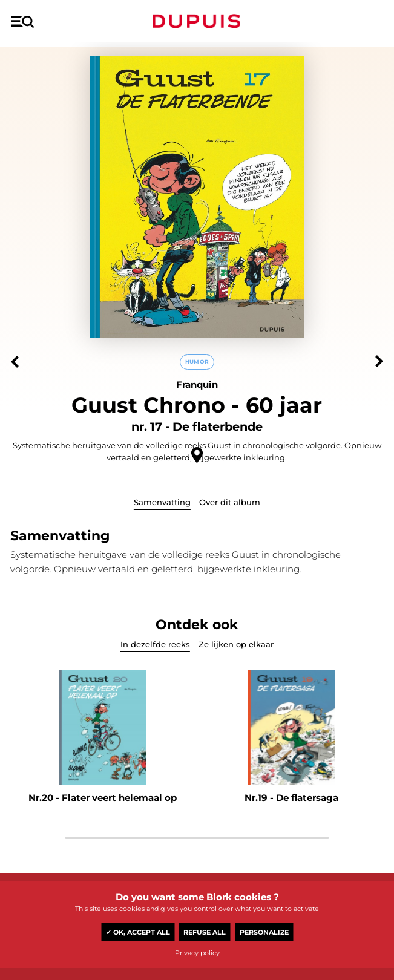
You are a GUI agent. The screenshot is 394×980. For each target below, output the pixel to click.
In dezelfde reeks (155, 644)
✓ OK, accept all (138, 932)
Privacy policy (197, 953)
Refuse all (205, 932)
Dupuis (197, 21)
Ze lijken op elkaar (236, 644)
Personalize (264, 932)
